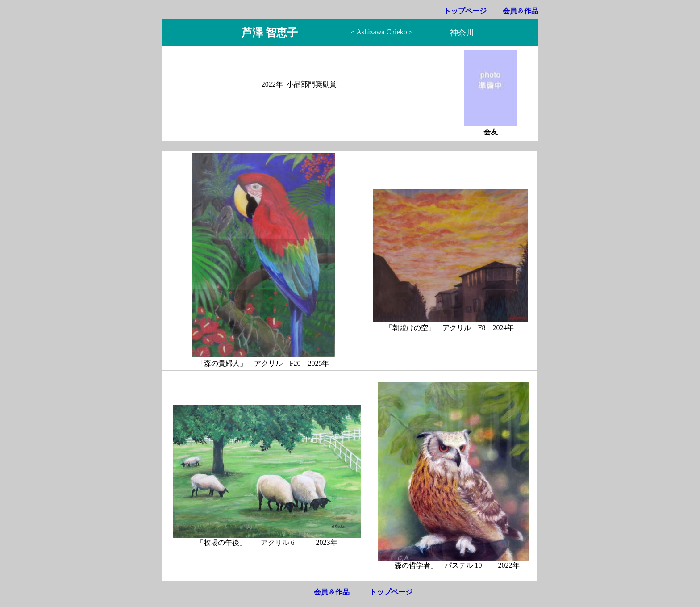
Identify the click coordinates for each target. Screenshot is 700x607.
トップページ (465, 11)
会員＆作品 (521, 11)
